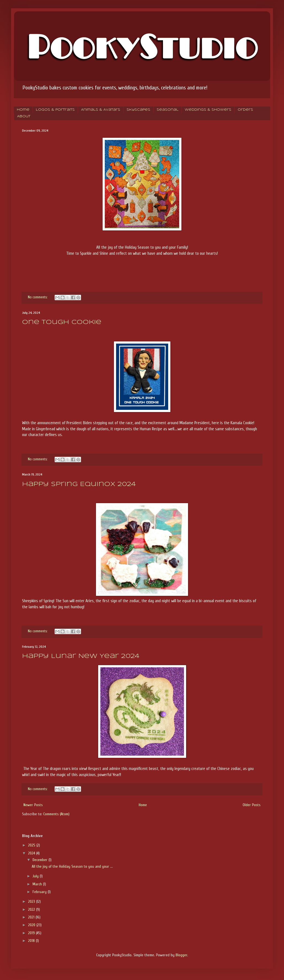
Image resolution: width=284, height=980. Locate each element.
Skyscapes (138, 110)
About (24, 116)
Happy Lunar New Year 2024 (81, 656)
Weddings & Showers (208, 110)
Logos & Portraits (55, 110)
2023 (32, 901)
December (41, 860)
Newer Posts (33, 805)
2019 (32, 933)
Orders (245, 110)
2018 (32, 941)
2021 (32, 917)
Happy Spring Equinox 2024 (79, 484)
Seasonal (168, 110)
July (36, 876)
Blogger (181, 955)
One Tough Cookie (62, 322)
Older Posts (252, 805)
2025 (32, 845)
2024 (32, 853)
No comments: (38, 297)
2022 (32, 909)
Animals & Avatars (101, 110)
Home (23, 110)
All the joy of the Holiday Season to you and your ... (72, 866)
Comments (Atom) (56, 814)
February (40, 892)
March (38, 884)
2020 (32, 925)
